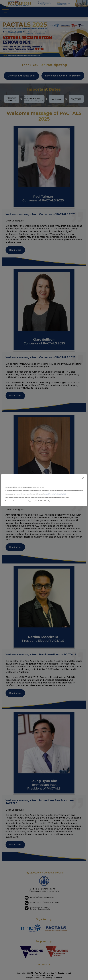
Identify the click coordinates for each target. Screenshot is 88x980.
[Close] (83, 478)
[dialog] (44, 490)
